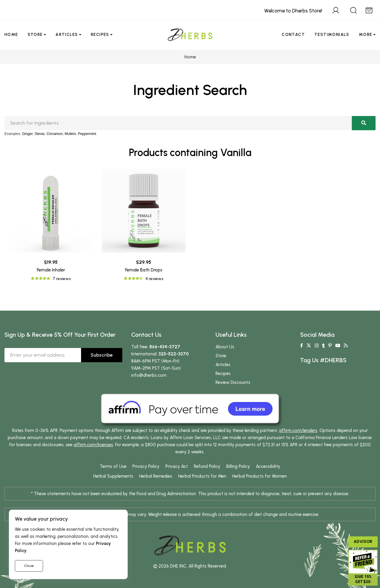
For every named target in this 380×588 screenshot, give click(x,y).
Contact (293, 35)
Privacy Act (177, 466)
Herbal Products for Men (202, 476)
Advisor (363, 542)
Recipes (100, 35)
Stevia (39, 134)
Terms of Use (113, 466)
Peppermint (87, 134)
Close (29, 566)
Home (11, 35)
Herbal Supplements (113, 476)
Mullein (70, 134)
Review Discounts (233, 382)
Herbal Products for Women (259, 476)
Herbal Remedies (156, 476)
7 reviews (62, 279)
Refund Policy (207, 466)
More (366, 35)
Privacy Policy (146, 466)
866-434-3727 (165, 347)
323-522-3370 (174, 354)
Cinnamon (54, 134)
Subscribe (102, 355)
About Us (225, 347)
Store (35, 35)
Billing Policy (238, 466)
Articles (67, 35)
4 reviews (154, 279)
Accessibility (268, 466)
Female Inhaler (51, 270)
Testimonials (332, 35)
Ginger (27, 134)
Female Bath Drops (144, 270)
